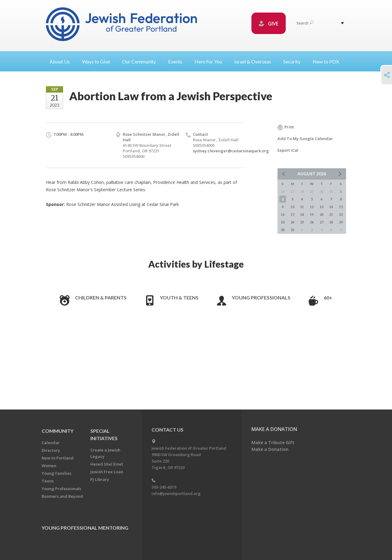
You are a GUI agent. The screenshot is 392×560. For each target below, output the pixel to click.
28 (331, 222)
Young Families (57, 473)
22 (341, 214)
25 (302, 222)
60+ (328, 297)
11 (302, 207)
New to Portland (58, 458)
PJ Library (100, 479)
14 (331, 207)
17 (292, 214)
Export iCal (288, 150)
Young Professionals (261, 297)
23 (283, 222)
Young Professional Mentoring (85, 528)
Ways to (98, 61)
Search (305, 23)
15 (341, 207)
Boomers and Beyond (62, 496)
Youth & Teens (179, 297)
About (62, 61)
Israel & (255, 61)
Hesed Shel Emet (107, 464)
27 (322, 222)
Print (286, 127)
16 (283, 214)
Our (141, 61)
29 (341, 222)
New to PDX (326, 61)
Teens (48, 481)
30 (283, 230)
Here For (211, 61)
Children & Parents (101, 297)
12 (312, 207)
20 (322, 214)
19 (312, 214)
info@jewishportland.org (176, 493)
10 (292, 207)
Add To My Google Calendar (305, 139)
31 (292, 230)
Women (49, 466)
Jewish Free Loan (107, 472)
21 (331, 214)
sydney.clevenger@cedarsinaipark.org (231, 151)
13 (322, 207)
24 (292, 222)
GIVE (269, 24)
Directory (51, 450)
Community (58, 431)
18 (302, 214)
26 (312, 222)
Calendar (51, 443)
